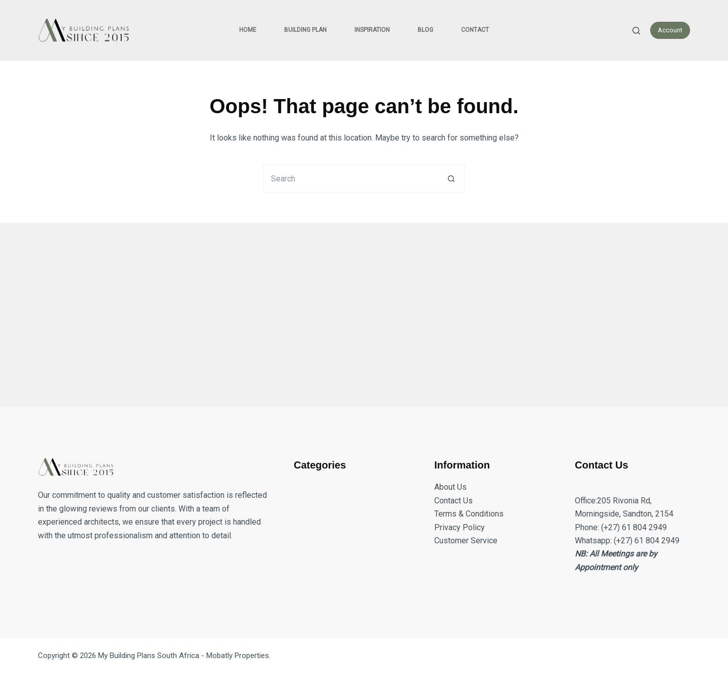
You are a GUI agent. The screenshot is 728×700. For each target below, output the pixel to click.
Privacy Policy (460, 527)
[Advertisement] (341, 309)
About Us (450, 487)
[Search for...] (350, 179)
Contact (475, 30)
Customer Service (466, 541)
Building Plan (305, 30)
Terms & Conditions (469, 514)
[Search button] (451, 179)
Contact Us (453, 501)
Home (248, 30)
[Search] (636, 31)
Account (670, 30)
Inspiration (372, 30)
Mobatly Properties (238, 656)
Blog (425, 30)
